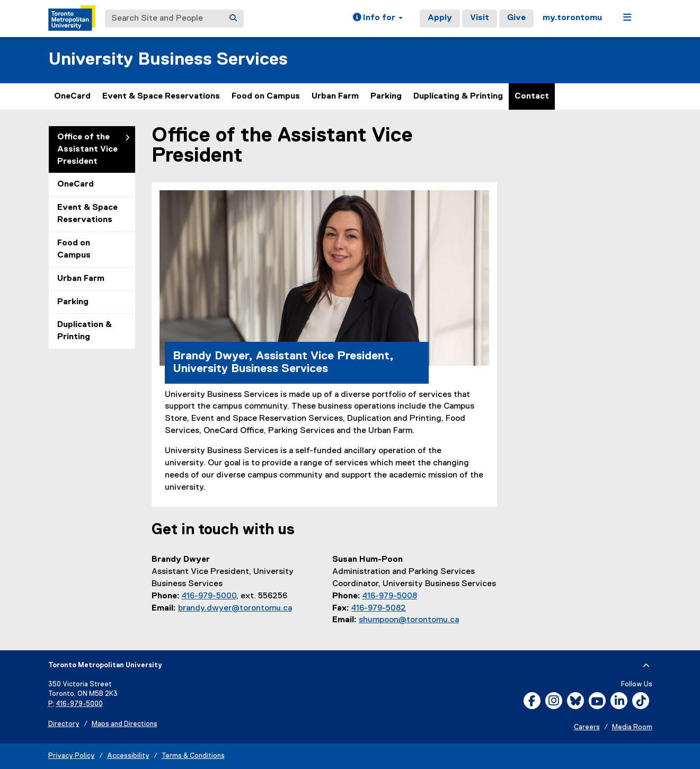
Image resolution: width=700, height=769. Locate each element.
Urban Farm (335, 96)
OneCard (72, 96)
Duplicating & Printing (458, 96)
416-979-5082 (379, 608)
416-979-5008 (390, 596)
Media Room (632, 727)
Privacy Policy (72, 756)
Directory (64, 724)
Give (516, 18)
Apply (440, 18)
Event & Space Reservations (161, 96)
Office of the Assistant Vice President (87, 149)
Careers (587, 727)
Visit (480, 18)
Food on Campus (266, 96)
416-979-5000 (209, 596)
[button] (378, 19)
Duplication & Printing (85, 331)
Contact (532, 96)
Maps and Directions (125, 724)
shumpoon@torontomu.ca (409, 620)
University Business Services (168, 60)
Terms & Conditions (193, 756)
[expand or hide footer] (646, 666)
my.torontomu (572, 18)
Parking (386, 96)
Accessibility (128, 756)
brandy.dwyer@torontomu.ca (235, 608)
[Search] (233, 19)
